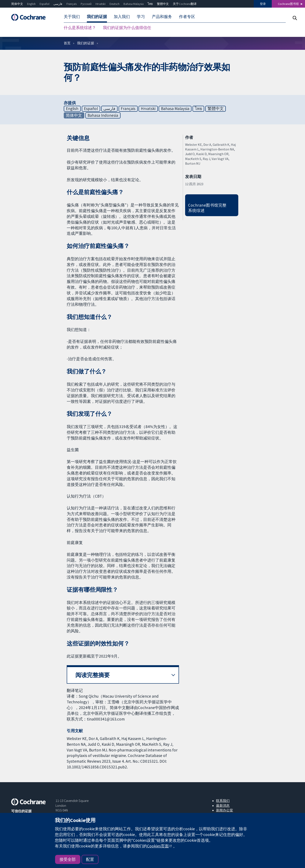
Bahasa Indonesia (103, 115)
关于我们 (72, 17)
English (31, 4)
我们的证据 (97, 17)
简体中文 (17, 4)
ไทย (150, 4)
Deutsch (114, 4)
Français (72, 4)
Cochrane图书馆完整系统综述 (207, 208)
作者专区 (187, 17)
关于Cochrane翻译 (185, 4)
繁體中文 (163, 4)
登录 (263, 4)
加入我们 (122, 17)
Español (44, 4)
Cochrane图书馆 (288, 4)
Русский (86, 4)
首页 (67, 43)
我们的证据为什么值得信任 (127, 28)
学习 (141, 17)
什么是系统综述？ (80, 28)
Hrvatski (101, 4)
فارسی (58, 4)
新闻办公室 (225, 810)
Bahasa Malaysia (134, 4)
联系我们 (223, 801)
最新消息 (223, 805)
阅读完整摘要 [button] (93, 675)
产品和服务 (162, 17)
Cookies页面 (158, 846)
